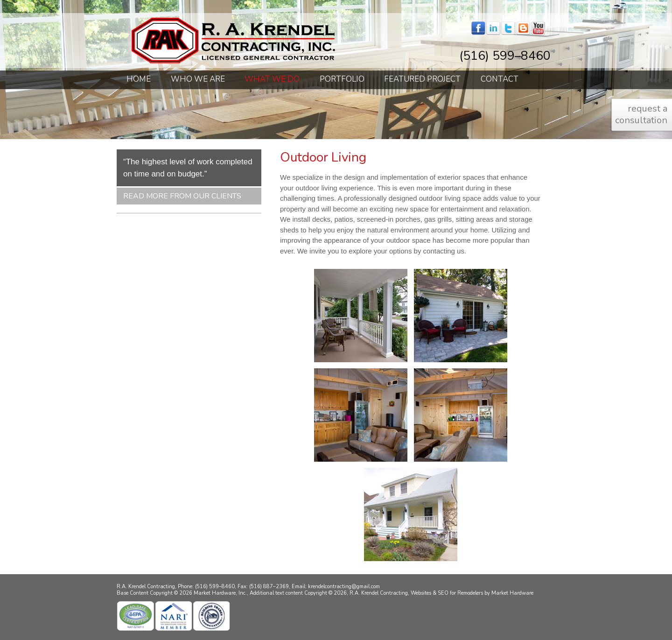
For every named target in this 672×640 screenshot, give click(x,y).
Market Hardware (512, 593)
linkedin (493, 28)
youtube (538, 28)
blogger (523, 28)
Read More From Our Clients (182, 196)
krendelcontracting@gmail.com (344, 587)
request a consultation (641, 114)
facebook (478, 28)
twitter (508, 28)
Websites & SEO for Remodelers (448, 593)
